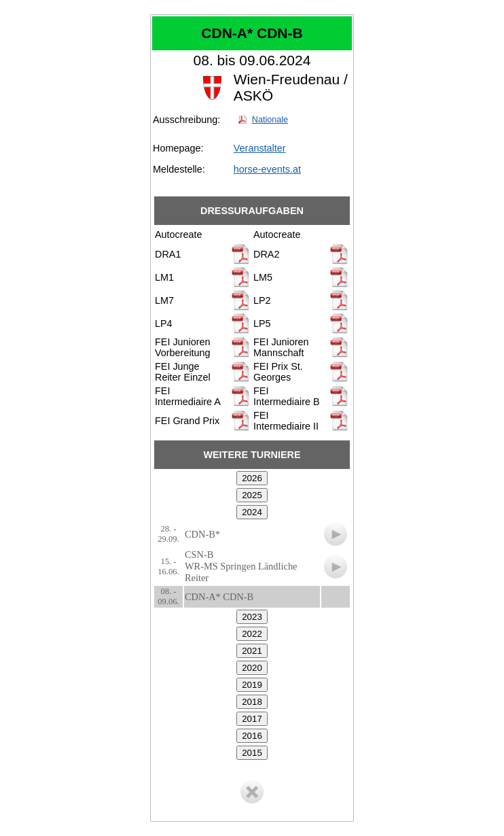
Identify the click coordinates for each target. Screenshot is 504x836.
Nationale (270, 120)
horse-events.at (267, 169)
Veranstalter (260, 148)
